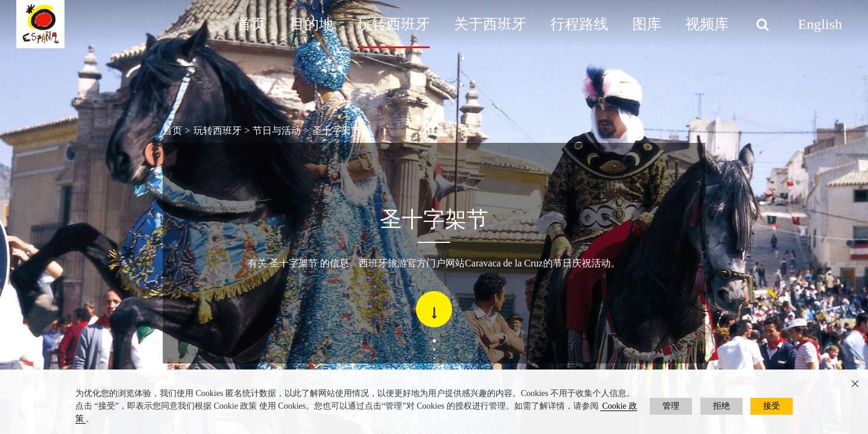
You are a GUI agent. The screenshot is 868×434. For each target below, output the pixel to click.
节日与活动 (277, 131)
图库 (647, 24)
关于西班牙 (490, 24)
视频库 (707, 24)
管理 (671, 406)
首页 (251, 24)
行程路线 (579, 24)
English (820, 24)
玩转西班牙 (394, 24)
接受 (772, 406)
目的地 (312, 24)
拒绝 (722, 406)
